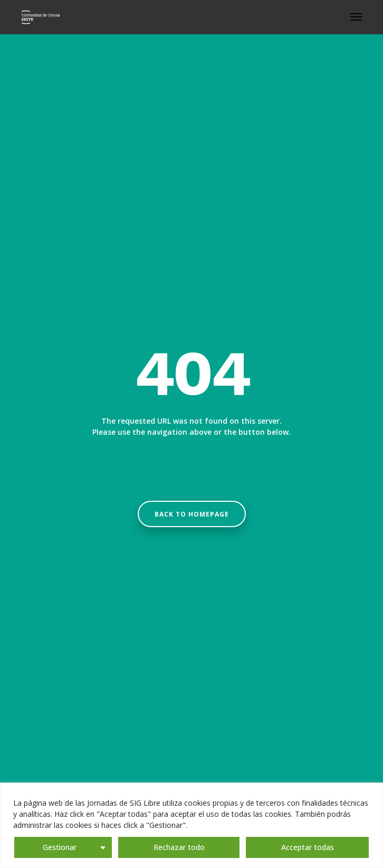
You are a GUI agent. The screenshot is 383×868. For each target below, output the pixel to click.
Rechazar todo (179, 847)
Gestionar (60, 847)
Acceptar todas (308, 847)
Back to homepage (192, 514)
